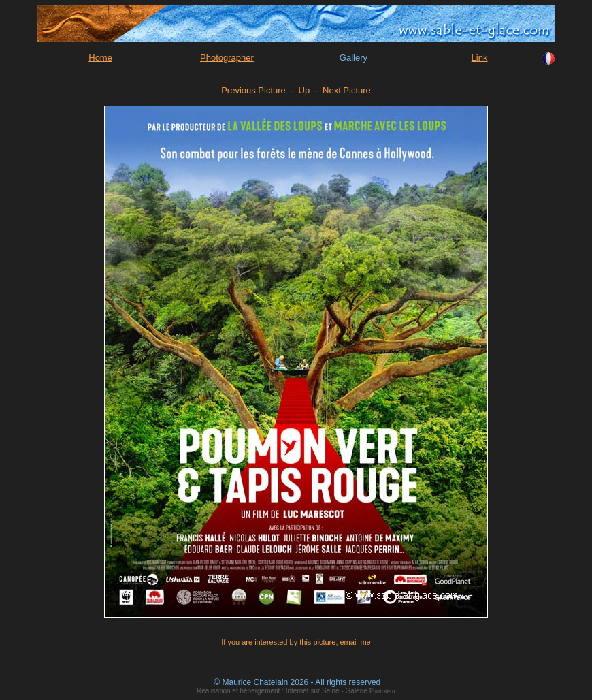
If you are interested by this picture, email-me (296, 642)
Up (305, 90)
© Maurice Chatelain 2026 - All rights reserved (297, 682)
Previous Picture (253, 90)
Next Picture (347, 90)
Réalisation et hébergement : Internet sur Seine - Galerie (283, 691)
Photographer (227, 58)
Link (480, 58)
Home (100, 58)
